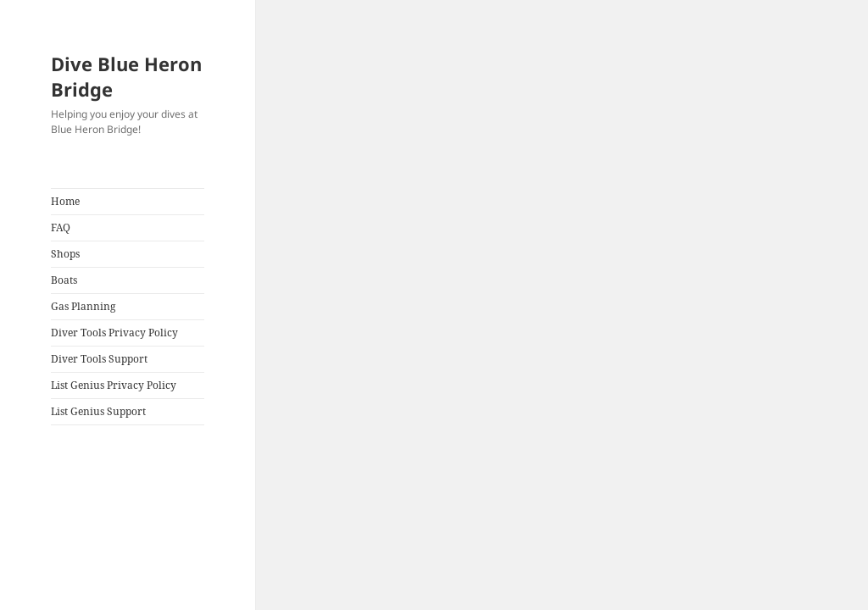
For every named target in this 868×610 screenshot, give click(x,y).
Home (65, 201)
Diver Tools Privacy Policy (114, 333)
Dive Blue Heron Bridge (126, 76)
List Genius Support (98, 411)
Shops (65, 254)
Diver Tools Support (99, 359)
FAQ (61, 227)
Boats (64, 280)
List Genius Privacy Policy (114, 385)
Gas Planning (83, 306)
